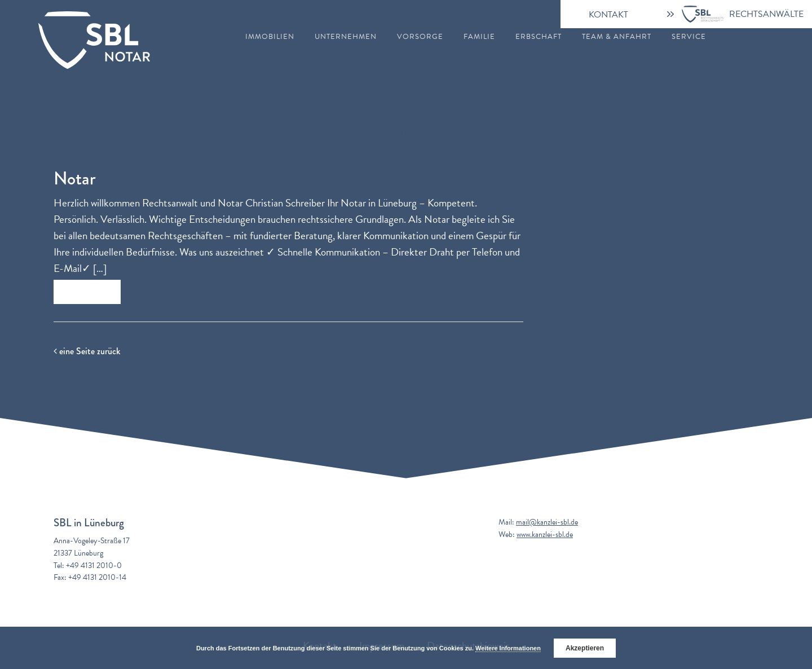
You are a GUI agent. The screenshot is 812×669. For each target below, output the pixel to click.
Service (689, 37)
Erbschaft (539, 37)
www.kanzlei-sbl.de (545, 534)
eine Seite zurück (87, 351)
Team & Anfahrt (617, 37)
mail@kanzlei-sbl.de (547, 522)
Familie (479, 37)
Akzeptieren (585, 648)
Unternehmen (346, 37)
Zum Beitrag (87, 292)
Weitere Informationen (508, 648)
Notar (75, 179)
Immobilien (270, 37)
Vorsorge (420, 37)
